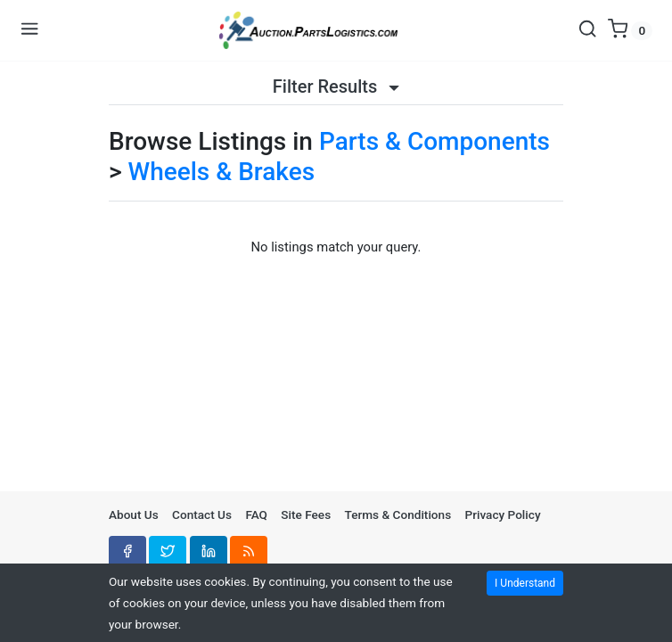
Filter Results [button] (336, 86)
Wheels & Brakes (222, 172)
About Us (134, 514)
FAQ (256, 514)
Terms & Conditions (398, 514)
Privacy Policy (503, 514)
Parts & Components (434, 141)
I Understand (525, 583)
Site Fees (306, 514)
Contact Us (202, 514)
